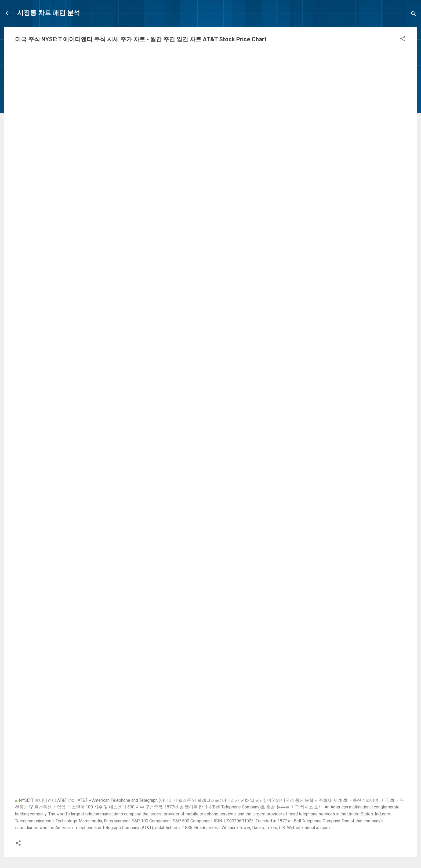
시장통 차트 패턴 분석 (49, 13)
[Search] (413, 15)
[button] (403, 40)
